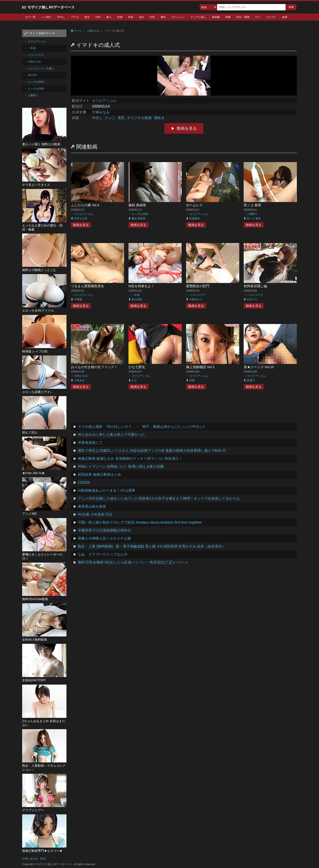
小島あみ (79, 380)
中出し (61, 17)
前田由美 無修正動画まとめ (99, 474)
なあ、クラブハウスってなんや (103, 554)
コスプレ (271, 17)
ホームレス (194, 205)
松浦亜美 (195, 218)
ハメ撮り (47, 17)
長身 (131, 17)
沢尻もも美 (81, 218)
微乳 (163, 17)
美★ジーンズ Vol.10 (259, 367)
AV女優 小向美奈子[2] (95, 514)
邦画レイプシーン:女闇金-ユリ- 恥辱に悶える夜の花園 (121, 466)
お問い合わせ (30, 859)
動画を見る (187, 128)
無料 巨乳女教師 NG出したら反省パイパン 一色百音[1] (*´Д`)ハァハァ (133, 562)
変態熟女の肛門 (198, 286)
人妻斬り (252, 214)
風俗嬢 (216, 17)
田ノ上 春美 (252, 205)
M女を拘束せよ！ (142, 286)
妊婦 (120, 17)
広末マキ (252, 299)
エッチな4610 (36, 82)
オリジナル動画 (139, 118)
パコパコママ (197, 295)
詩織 (192, 380)
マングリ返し (198, 17)
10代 (98, 17)
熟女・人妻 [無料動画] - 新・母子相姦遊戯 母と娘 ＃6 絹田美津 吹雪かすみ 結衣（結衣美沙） (152, 546)
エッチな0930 (140, 214)
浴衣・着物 (243, 17)
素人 (109, 17)
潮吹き (159, 118)
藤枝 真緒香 (137, 205)
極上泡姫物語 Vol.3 (200, 367)
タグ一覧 (30, 17)
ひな (134, 380)
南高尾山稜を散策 (92, 506)
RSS (43, 859)
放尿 (285, 17)
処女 (87, 17)
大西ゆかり (196, 299)
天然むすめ (81, 376)
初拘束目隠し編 (255, 286)
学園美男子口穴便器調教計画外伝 (104, 530)
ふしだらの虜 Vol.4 (85, 205)
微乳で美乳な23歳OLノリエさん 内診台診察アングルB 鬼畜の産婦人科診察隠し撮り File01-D (152, 451)
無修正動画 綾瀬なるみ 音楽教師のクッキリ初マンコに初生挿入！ (130, 459)
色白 (142, 17)
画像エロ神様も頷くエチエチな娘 (104, 538)
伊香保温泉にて (90, 443)
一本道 (136, 295)
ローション (178, 17)
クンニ (110, 118)
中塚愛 (78, 299)
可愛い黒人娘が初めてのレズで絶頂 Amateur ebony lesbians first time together (140, 522)
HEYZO (32, 75)
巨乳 (152, 17)
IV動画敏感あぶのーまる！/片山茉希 (107, 490)
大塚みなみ (93, 31)
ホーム (78, 31)
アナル (75, 17)
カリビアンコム (104, 101)
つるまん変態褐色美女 (88, 286)
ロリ (258, 17)
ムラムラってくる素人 (41, 69)
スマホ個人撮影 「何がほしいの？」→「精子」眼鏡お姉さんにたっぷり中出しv (141, 427)
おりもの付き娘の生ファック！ (94, 367)
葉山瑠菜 (137, 299)
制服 (228, 17)
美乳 (121, 118)
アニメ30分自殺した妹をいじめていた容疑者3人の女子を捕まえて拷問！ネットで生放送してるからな (159, 498)
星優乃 (251, 380)
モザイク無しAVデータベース (51, 7)
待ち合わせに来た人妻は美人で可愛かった (111, 435)
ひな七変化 (137, 367)
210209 (84, 482)
